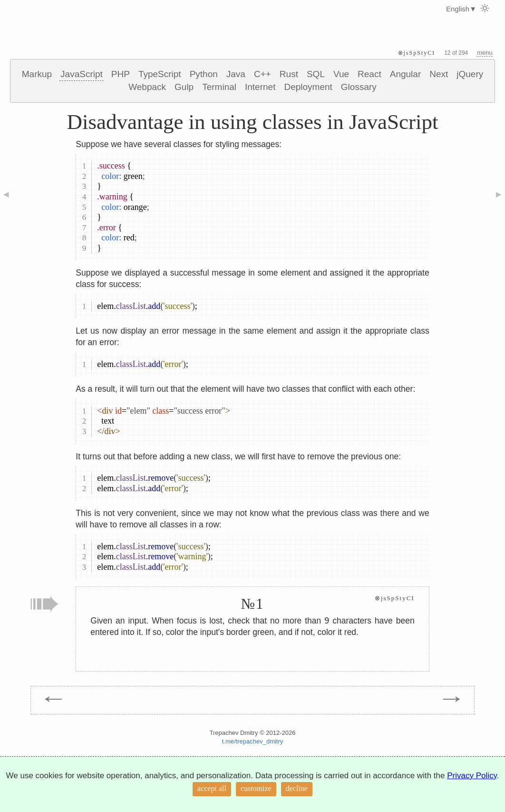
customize (256, 788)
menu (485, 53)
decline (297, 788)
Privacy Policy (472, 776)
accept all (212, 788)
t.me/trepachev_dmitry (253, 741)
